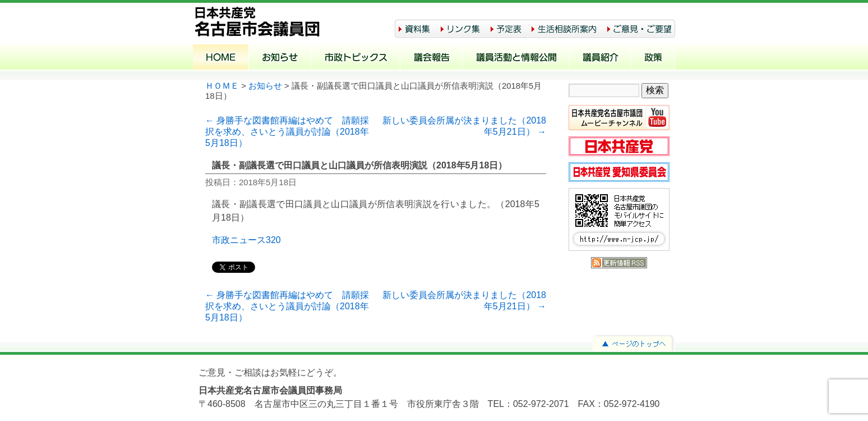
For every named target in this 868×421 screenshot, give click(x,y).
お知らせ (280, 58)
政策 (653, 58)
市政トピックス (356, 58)
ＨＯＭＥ (222, 86)
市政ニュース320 (246, 240)
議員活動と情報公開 (516, 58)
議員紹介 (600, 58)
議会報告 (431, 58)
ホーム (221, 58)
